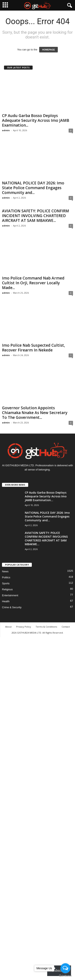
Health (6, 601)
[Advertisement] (37, 808)
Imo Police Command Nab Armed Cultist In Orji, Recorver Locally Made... (33, 283)
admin (6, 130)
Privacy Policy (24, 627)
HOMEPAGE (48, 50)
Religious (7, 589)
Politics (6, 577)
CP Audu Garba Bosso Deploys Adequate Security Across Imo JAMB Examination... (36, 120)
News (5, 571)
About (8, 627)
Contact (66, 627)
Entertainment (10, 595)
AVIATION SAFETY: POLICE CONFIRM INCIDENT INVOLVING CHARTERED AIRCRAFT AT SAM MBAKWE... (35, 216)
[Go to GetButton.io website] (65, 976)
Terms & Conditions (46, 627)
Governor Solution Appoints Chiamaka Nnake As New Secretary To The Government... (35, 413)
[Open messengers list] (65, 968)
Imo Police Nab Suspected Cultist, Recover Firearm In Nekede (33, 348)
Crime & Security (12, 607)
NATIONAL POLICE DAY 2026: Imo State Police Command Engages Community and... (33, 188)
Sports (6, 583)
